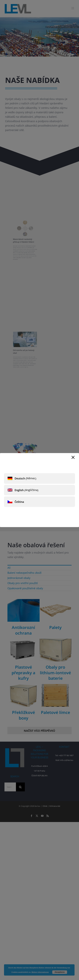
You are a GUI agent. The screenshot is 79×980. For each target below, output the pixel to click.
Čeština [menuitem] (19, 502)
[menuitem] (39, 478)
